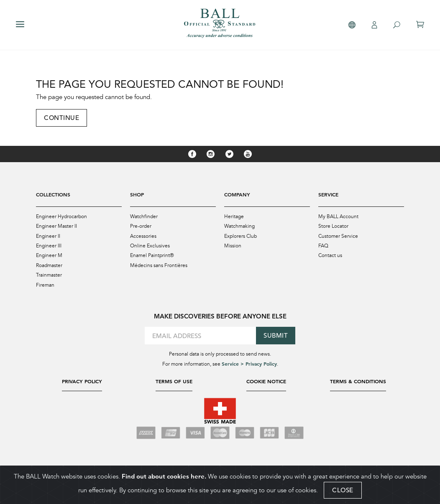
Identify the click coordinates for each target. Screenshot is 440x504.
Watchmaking (239, 226)
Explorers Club (240, 235)
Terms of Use (174, 379)
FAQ (323, 245)
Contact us (330, 255)
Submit (276, 334)
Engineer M (49, 255)
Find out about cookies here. (164, 476)
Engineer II (48, 235)
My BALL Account (338, 216)
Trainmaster (49, 274)
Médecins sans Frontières (159, 264)
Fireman (45, 283)
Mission (233, 245)
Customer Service (338, 235)
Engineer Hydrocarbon (61, 216)
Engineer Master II (56, 226)
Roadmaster (49, 264)
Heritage (234, 216)
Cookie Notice (266, 379)
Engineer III (49, 245)
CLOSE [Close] (343, 490)
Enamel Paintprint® (152, 255)
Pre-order (141, 226)
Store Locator (333, 226)
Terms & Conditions (358, 379)
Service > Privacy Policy (249, 362)
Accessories (143, 235)
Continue (61, 118)
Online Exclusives (150, 245)
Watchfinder (144, 216)
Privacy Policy (82, 379)
